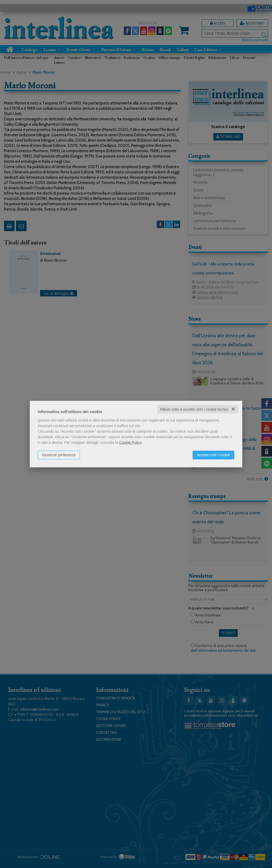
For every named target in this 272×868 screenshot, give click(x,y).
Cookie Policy (130, 442)
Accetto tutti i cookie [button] (213, 455)
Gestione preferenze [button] (59, 455)
